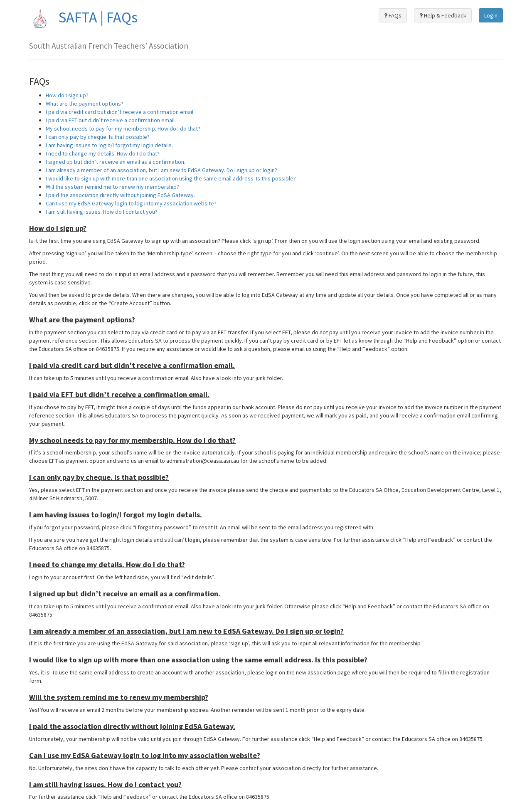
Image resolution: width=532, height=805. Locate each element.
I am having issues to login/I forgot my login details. (109, 145)
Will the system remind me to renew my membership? (112, 187)
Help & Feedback (443, 15)
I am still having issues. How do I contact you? (102, 212)
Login (491, 15)
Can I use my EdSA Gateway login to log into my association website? (131, 203)
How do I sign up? (67, 95)
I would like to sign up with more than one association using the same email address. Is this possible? (171, 178)
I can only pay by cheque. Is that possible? (98, 137)
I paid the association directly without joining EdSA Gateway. (120, 195)
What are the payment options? (85, 104)
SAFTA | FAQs (83, 17)
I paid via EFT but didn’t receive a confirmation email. (111, 120)
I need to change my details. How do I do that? (103, 153)
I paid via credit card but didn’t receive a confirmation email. (120, 112)
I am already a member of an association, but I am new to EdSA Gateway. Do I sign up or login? (161, 170)
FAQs (393, 15)
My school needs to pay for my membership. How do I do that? (123, 128)
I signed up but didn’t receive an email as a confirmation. (116, 162)
